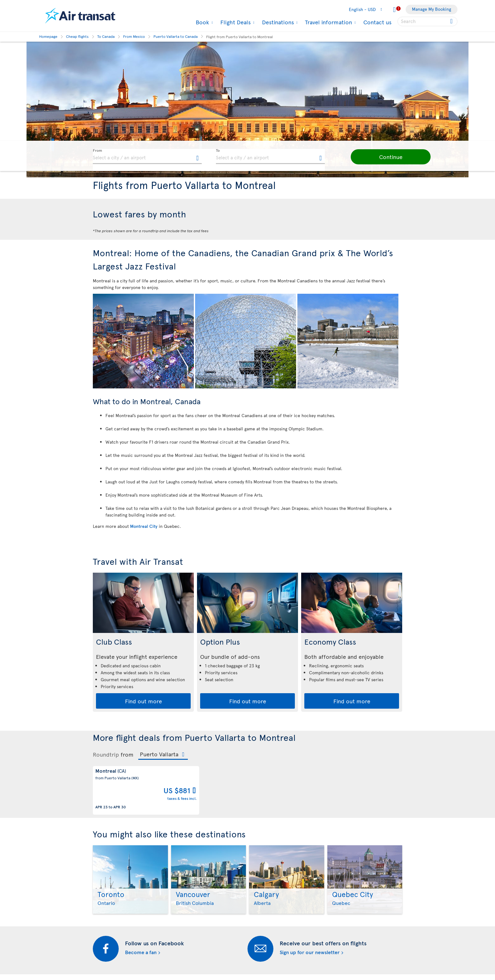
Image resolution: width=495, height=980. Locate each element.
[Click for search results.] (452, 21)
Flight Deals (235, 22)
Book (202, 22)
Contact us (377, 22)
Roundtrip (106, 754)
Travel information (328, 22)
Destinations (277, 22)
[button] (383, 157)
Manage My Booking (432, 9)
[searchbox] (427, 21)
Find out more (143, 701)
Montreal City (144, 526)
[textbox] (147, 156)
